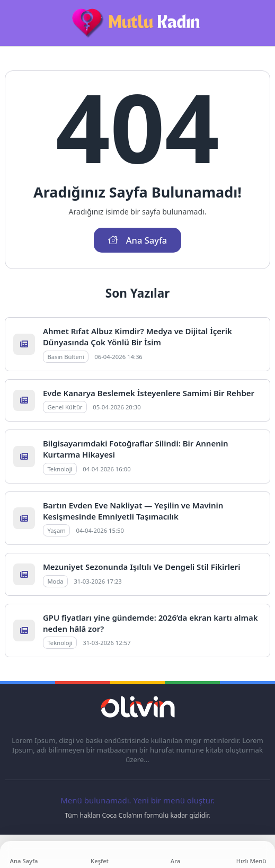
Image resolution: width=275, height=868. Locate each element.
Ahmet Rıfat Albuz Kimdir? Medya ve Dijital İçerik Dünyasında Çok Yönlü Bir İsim (137, 337)
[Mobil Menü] (13, 23)
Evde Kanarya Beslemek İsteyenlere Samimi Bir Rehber (149, 393)
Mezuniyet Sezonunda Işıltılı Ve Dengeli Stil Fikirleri (142, 567)
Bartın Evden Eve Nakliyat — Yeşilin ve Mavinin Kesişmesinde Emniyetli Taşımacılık (133, 511)
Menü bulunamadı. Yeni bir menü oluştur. (137, 800)
